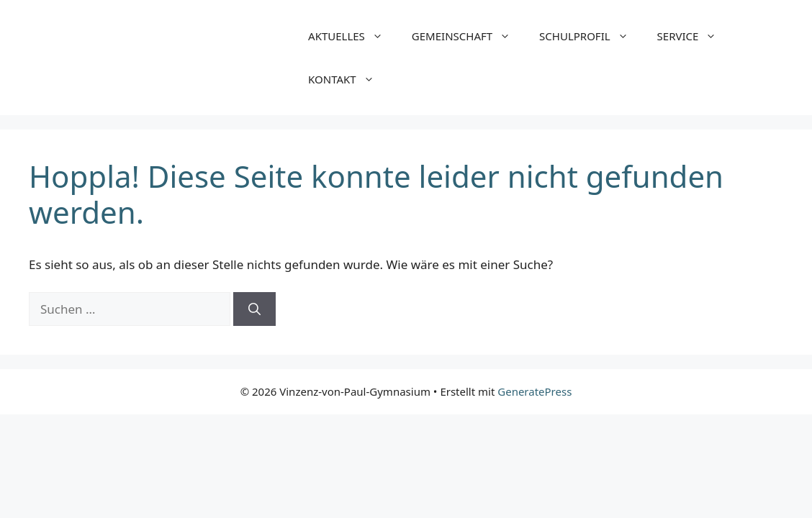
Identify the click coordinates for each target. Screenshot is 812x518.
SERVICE (694, 36)
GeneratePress (534, 391)
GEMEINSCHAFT (468, 36)
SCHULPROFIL (591, 36)
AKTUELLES (353, 36)
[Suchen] (254, 309)
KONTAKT (348, 79)
